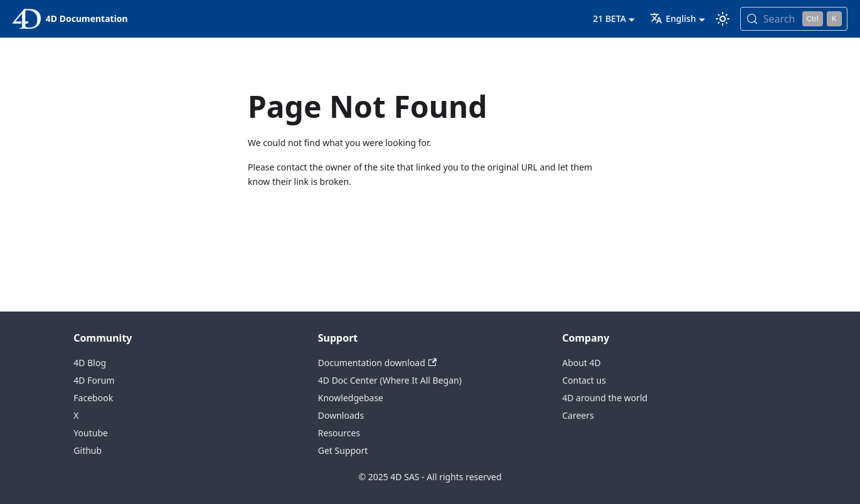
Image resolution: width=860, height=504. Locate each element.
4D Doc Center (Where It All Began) (390, 380)
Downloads (341, 415)
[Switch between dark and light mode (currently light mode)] (723, 19)
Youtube (91, 433)
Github (88, 450)
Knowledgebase (351, 398)
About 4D (581, 363)
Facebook (93, 398)
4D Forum (94, 380)
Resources (339, 433)
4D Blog (90, 363)
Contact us (584, 380)
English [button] (673, 18)
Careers (578, 415)
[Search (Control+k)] (794, 19)
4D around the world (605, 398)
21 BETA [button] (609, 18)
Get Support (343, 450)
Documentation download (377, 363)
